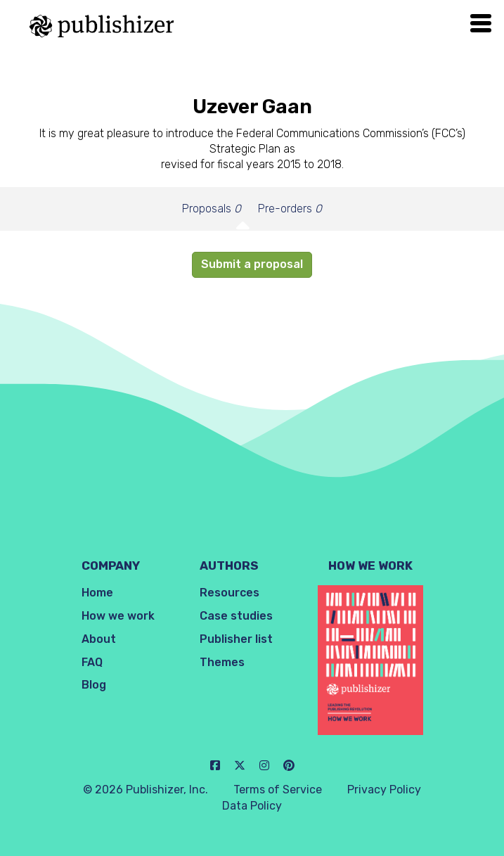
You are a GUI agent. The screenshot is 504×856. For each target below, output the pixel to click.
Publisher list (236, 639)
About (99, 639)
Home (97, 593)
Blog (94, 685)
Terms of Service (278, 790)
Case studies (236, 616)
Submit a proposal (252, 264)
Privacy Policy (384, 790)
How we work (118, 616)
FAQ (92, 662)
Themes (222, 662)
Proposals (212, 209)
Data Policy (252, 806)
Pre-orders (290, 209)
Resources (230, 593)
